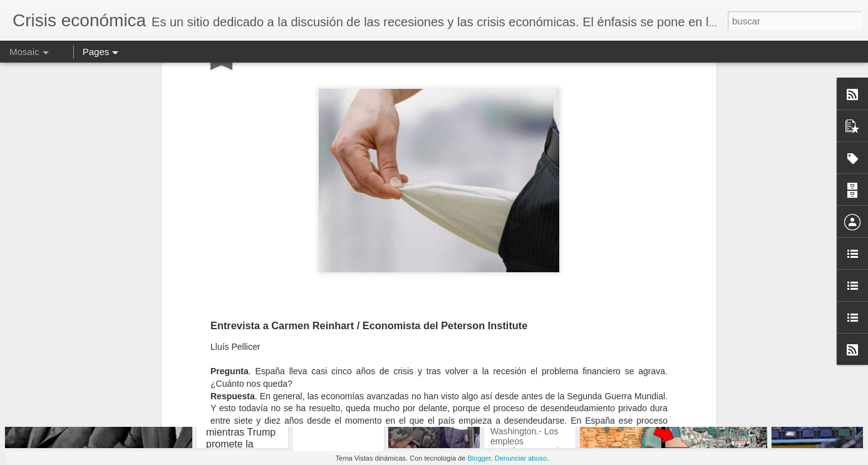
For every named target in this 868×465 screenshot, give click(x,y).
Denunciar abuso (521, 458)
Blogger (479, 458)
